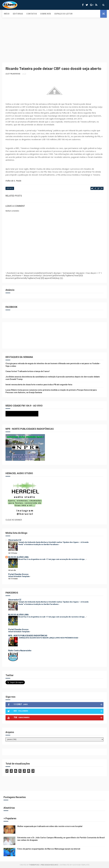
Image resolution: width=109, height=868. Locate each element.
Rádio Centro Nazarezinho (20, 651)
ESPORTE (10, 188)
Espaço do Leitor (64, 14)
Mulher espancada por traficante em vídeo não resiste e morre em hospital (50, 826)
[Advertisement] (54, 37)
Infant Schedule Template (19, 576)
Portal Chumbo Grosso (18, 574)
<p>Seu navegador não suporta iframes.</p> (33, 414)
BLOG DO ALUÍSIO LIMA (18, 557)
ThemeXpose (34, 865)
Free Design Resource (50, 865)
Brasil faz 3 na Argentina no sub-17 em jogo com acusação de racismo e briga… (52, 559)
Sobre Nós (46, 14)
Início (7, 14)
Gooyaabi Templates (81, 865)
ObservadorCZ (15, 540)
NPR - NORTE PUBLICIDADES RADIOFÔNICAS (28, 636)
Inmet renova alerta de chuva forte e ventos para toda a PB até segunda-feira (39, 385)
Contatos (32, 14)
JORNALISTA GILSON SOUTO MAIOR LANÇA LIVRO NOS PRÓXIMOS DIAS (48, 638)
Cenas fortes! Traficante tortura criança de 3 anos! (28, 371)
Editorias (18, 14)
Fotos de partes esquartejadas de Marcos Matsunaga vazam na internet (49, 849)
